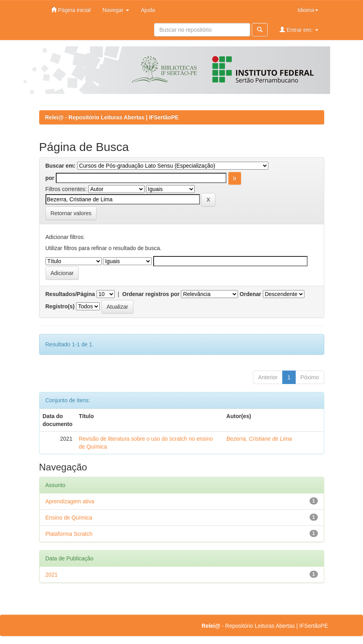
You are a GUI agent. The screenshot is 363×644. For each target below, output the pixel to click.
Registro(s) (60, 306)
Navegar (116, 10)
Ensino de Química (69, 518)
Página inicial (71, 10)
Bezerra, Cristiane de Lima (259, 439)
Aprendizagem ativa (70, 501)
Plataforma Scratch (69, 534)
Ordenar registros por (151, 294)
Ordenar (250, 294)
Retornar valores (71, 213)
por (50, 178)
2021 (52, 575)
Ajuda (148, 10)
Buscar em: (61, 166)
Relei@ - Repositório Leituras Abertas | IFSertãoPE (112, 117)
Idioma (308, 10)
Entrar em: (299, 30)
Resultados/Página (70, 294)
